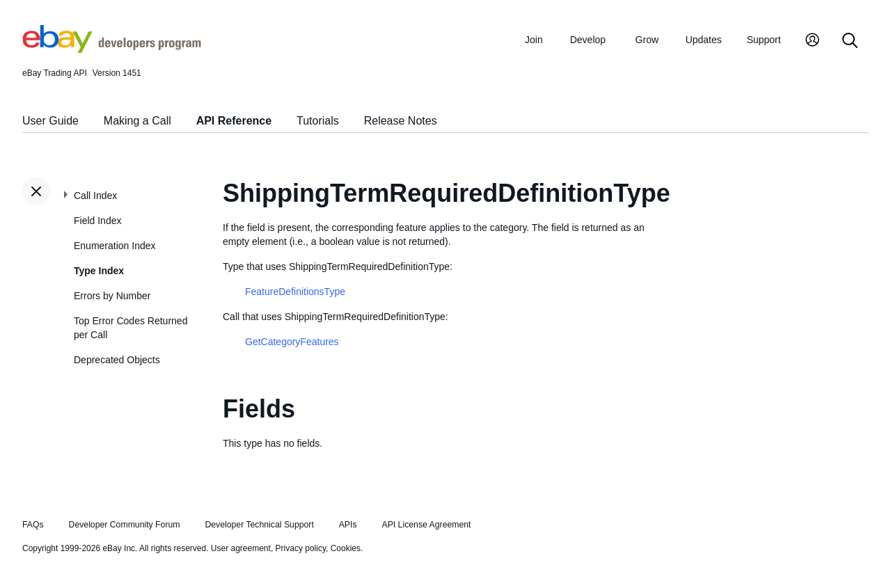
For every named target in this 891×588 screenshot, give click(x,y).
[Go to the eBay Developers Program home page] (112, 49)
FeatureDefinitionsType (295, 292)
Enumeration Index (115, 246)
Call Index (95, 196)
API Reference (234, 121)
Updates (704, 40)
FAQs (33, 525)
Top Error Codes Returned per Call (131, 328)
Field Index (97, 221)
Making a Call (137, 121)
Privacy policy (301, 548)
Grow (647, 40)
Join (534, 40)
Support (764, 40)
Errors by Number (112, 296)
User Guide (50, 121)
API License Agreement (426, 525)
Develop (588, 40)
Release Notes (401, 121)
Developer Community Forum (125, 525)
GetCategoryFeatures (292, 342)
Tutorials (318, 121)
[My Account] (812, 41)
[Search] (850, 41)
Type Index (99, 271)
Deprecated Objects (117, 360)
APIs (348, 525)
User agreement (241, 548)
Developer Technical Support (259, 525)
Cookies (346, 548)
